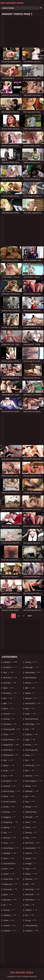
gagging (10, 817)
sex (30, 796)
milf (30, 688)
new (30, 709)
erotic (9, 771)
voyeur (31, 874)
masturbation (31, 678)
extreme (9, 786)
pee (30, 760)
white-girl (33, 894)
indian (9, 874)
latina (9, 920)
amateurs (10, 667)
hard (9, 858)
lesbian (10, 925)
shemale (32, 817)
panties (31, 745)
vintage (31, 863)
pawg (30, 755)
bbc (8, 698)
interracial (11, 889)
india (9, 869)
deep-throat (12, 740)
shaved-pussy (31, 812)
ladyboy (10, 915)
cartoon (9, 714)
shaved (31, 807)
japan (9, 894)
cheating (10, 724)
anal (9, 672)
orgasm (32, 734)
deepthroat (11, 745)
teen (31, 838)
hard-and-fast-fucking (10, 864)
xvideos (32, 910)
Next (30, 616)
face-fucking (12, 791)
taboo (31, 822)
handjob (10, 853)
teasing (31, 832)
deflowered (11, 755)
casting (9, 719)
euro (8, 776)
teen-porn (33, 843)
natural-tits (33, 703)
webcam (32, 879)
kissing (9, 910)
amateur (10, 662)
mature (31, 683)
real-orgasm (34, 781)
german (10, 838)
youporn (32, 931)
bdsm (9, 709)
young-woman (31, 926)
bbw (8, 703)
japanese (10, 900)
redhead (32, 791)
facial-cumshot (10, 802)
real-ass (32, 776)
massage (32, 667)
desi (8, 760)
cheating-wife (12, 729)
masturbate (33, 672)
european (10, 781)
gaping (9, 827)
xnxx (30, 905)
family (9, 807)
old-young (33, 724)
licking (31, 662)
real (30, 771)
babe (9, 688)
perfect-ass (33, 765)
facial (9, 796)
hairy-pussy (11, 848)
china (9, 734)
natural (31, 698)
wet (30, 884)
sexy (30, 801)
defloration (11, 750)
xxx (30, 915)
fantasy (10, 812)
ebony (9, 765)
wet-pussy (33, 889)
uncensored (33, 848)
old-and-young (32, 719)
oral (30, 729)
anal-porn (11, 678)
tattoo (31, 827)
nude (31, 714)
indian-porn (11, 879)
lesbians (10, 931)
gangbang (11, 822)
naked (31, 693)
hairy (9, 843)
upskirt (31, 858)
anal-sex (10, 683)
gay (8, 832)
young (31, 920)
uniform (31, 853)
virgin (31, 869)
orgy (30, 740)
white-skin (33, 900)
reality (31, 786)
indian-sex (11, 884)
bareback (10, 693)
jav (8, 905)
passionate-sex (31, 750)
